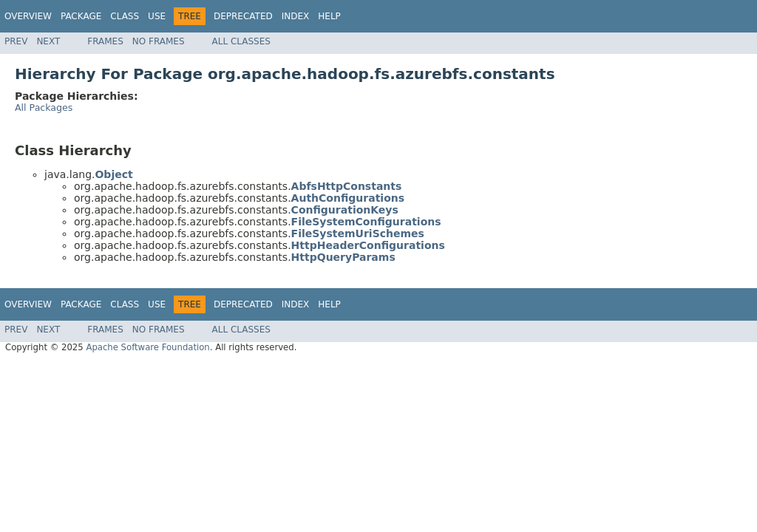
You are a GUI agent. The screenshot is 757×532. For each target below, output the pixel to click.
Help (329, 16)
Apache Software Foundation (147, 347)
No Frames (159, 41)
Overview (28, 16)
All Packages (44, 108)
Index (296, 16)
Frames (105, 41)
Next (48, 41)
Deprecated (243, 16)
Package (81, 16)
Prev (16, 41)
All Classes (241, 41)
